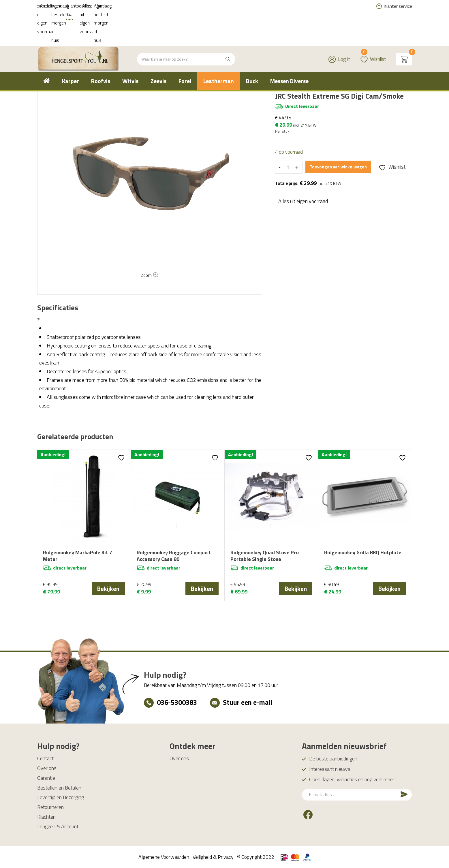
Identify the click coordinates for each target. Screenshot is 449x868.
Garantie (46, 778)
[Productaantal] (288, 167)
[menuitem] (47, 47)
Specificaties (58, 308)
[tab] (58, 308)
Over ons (47, 768)
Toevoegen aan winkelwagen (339, 167)
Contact (45, 758)
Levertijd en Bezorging (61, 797)
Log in (343, 25)
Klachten (46, 817)
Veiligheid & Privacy (213, 857)
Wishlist (373, 22)
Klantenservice (398, 6)
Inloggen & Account (58, 826)
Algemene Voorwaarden (164, 857)
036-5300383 (177, 702)
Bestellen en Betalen (59, 787)
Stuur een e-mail (248, 702)
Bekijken (108, 589)
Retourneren (50, 807)
